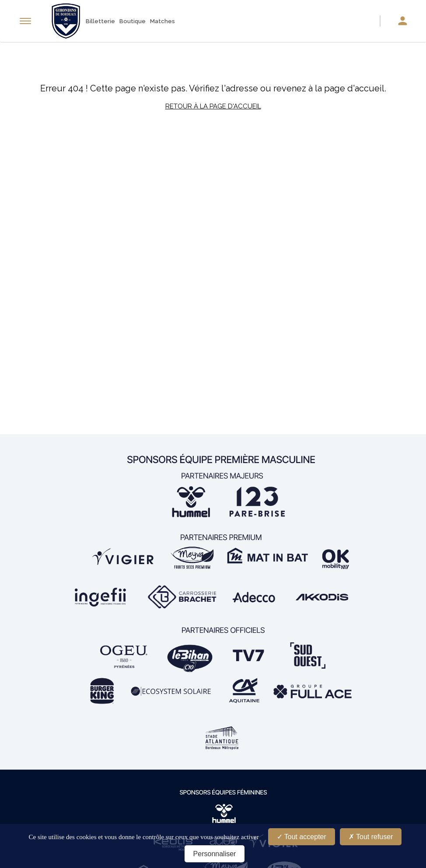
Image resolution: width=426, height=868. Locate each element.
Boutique (133, 21)
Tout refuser (371, 837)
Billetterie (100, 21)
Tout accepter (302, 837)
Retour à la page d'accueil (213, 106)
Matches (162, 21)
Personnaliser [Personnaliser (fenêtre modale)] (215, 854)
